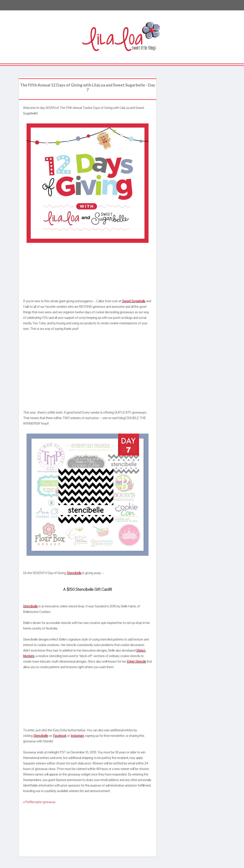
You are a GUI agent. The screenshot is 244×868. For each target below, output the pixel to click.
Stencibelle (74, 573)
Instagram (77, 736)
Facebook (60, 736)
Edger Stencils (136, 662)
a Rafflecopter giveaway (39, 802)
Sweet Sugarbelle (134, 301)
